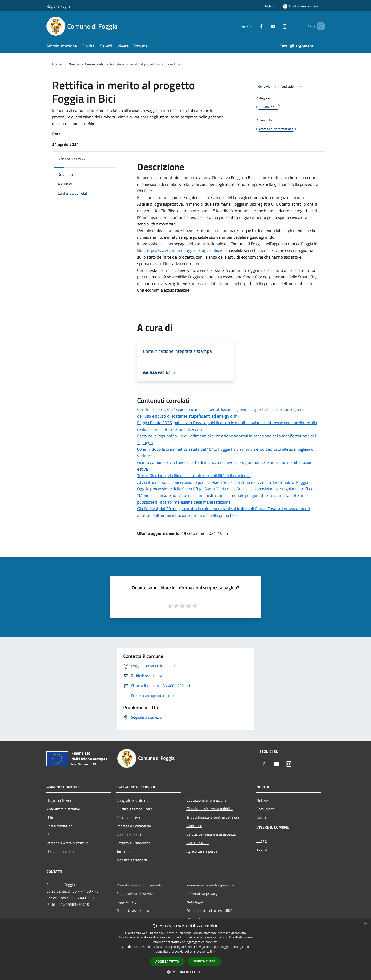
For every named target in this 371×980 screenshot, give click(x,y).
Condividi (268, 87)
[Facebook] (253, 26)
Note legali (195, 902)
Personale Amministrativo (67, 843)
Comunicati (94, 64)
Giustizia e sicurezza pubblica (210, 809)
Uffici (51, 817)
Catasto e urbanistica (133, 843)
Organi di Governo (61, 800)
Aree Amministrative (63, 809)
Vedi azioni (292, 87)
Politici (52, 834)
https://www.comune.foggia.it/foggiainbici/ (184, 250)
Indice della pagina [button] (71, 159)
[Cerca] (319, 26)
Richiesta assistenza (133, 911)
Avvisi (261, 817)
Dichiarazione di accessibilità (209, 911)
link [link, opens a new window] (213, 952)
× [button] (366, 924)
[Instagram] (277, 26)
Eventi (262, 849)
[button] (185, 972)
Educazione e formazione (206, 800)
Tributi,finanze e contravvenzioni (213, 817)
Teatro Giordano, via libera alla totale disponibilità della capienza (194, 476)
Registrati (271, 6)
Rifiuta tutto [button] (205, 961)
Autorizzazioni (198, 843)
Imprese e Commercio (134, 826)
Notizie (262, 800)
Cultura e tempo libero (134, 809)
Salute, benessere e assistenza (211, 834)
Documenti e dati (60, 851)
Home (57, 64)
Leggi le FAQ (126, 902)
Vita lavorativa (128, 817)
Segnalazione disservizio (136, 894)
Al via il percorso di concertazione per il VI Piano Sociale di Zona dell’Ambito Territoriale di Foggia (223, 482)
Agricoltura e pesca (202, 851)
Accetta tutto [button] (167, 961)
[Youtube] (265, 26)
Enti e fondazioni (60, 826)
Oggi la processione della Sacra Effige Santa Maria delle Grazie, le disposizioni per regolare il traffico (225, 489)
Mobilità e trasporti (132, 860)
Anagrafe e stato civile (134, 800)
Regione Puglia (58, 6)
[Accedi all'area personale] (301, 6)
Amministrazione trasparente (210, 885)
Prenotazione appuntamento (139, 885)
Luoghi (262, 841)
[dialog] (185, 949)
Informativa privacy (202, 894)
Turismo (123, 851)
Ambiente (194, 826)
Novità (74, 64)
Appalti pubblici (129, 834)
